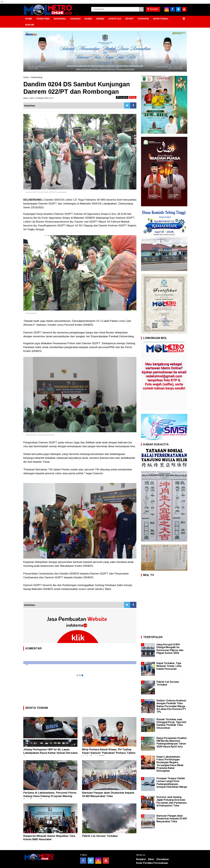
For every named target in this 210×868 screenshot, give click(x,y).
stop (133, 97)
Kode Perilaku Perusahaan (152, 863)
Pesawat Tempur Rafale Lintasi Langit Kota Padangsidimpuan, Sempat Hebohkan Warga (172, 783)
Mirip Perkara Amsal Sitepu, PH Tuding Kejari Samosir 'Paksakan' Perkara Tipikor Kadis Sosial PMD (109, 753)
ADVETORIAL (161, 19)
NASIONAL (60, 19)
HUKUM (30, 25)
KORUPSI (143, 19)
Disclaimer (163, 859)
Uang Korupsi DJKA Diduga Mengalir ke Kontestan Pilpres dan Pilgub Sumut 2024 (170, 649)
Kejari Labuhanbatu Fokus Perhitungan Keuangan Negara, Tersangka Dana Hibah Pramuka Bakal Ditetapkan (170, 764)
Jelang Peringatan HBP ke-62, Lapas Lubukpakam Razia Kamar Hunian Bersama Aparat (50, 753)
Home (26, 77)
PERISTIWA (43, 19)
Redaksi (141, 859)
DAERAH (75, 19)
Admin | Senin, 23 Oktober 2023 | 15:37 (38, 98)
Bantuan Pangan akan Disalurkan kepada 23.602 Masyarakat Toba (172, 819)
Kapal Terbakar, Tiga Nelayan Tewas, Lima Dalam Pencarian (169, 666)
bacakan (122, 97)
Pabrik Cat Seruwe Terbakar (100, 836)
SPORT (130, 19)
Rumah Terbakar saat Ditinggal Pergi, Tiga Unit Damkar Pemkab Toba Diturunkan (171, 724)
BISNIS (100, 19)
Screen (153, 9)
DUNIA (88, 19)
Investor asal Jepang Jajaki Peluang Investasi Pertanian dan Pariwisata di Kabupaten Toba (172, 801)
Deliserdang (37, 77)
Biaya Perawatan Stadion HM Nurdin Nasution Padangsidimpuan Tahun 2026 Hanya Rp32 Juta (172, 742)
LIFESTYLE (115, 19)
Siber (151, 859)
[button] (184, 17)
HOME (29, 19)
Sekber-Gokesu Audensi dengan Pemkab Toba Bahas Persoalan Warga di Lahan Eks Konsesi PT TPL (171, 706)
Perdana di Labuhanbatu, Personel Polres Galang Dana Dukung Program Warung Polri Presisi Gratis (50, 796)
